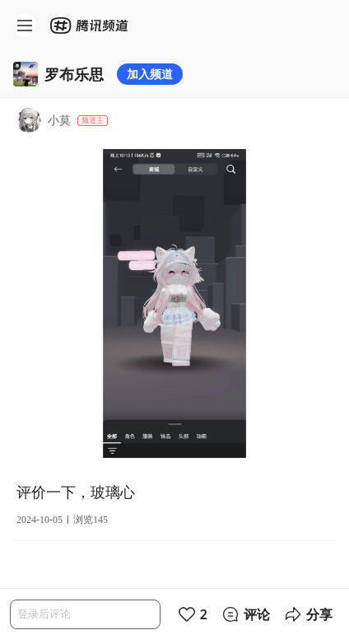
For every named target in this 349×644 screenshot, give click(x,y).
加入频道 (150, 74)
